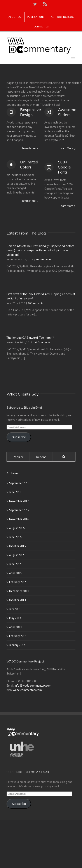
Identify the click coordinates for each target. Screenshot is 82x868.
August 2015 (17, 555)
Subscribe (19, 437)
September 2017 (19, 510)
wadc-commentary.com (27, 690)
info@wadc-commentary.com (33, 686)
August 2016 (17, 528)
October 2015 (17, 546)
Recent (41, 457)
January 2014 (17, 645)
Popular (18, 457)
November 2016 (19, 519)
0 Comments (44, 259)
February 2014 (18, 636)
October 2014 (17, 600)
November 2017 (19, 501)
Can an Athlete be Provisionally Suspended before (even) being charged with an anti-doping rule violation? (41, 250)
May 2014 (15, 618)
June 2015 (15, 564)
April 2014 (15, 627)
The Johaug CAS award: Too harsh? (30, 338)
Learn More (29, 148)
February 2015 (18, 582)
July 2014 (15, 609)
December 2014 (19, 591)
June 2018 (15, 492)
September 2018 (19, 483)
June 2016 (15, 537)
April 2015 (15, 573)
